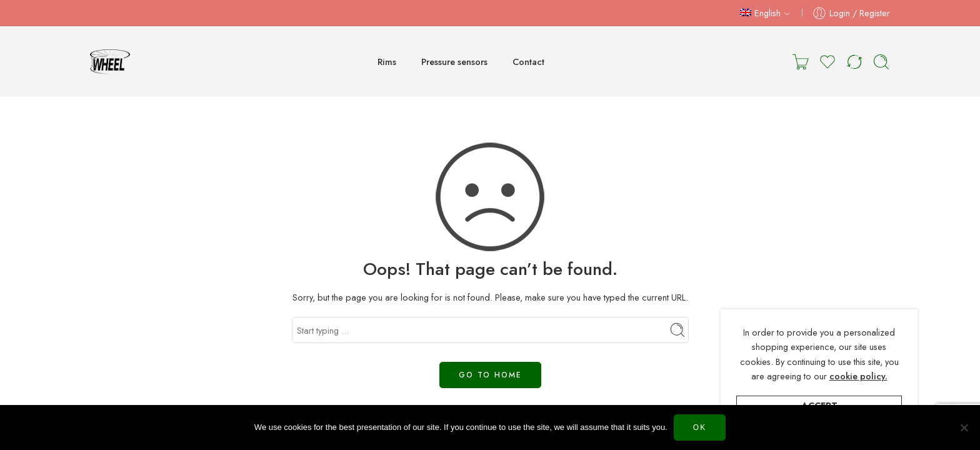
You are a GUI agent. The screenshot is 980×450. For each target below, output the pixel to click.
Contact (528, 62)
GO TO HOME (490, 375)
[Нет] (964, 427)
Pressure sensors (454, 62)
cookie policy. (858, 376)
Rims (387, 62)
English (760, 13)
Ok (700, 427)
